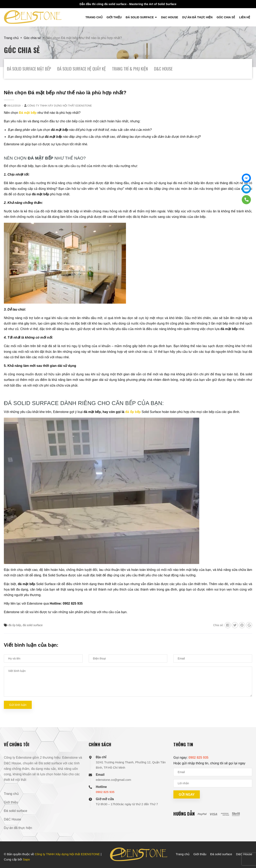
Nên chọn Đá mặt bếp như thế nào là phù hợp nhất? (65, 93)
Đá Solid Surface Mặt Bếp (29, 69)
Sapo (26, 859)
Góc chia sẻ (226, 17)
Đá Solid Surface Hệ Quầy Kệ (82, 69)
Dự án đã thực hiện (197, 17)
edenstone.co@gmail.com (114, 780)
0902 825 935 (105, 792)
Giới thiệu (114, 17)
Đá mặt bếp (28, 113)
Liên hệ (245, 17)
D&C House (170, 17)
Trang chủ (94, 17)
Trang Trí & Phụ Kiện (130, 69)
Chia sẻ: (218, 625)
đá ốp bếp (133, 412)
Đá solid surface (140, 17)
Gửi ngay (187, 795)
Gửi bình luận (18, 705)
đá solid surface (33, 625)
